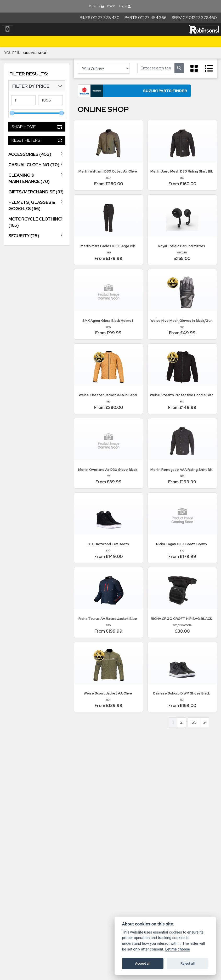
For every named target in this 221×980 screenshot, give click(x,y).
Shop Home (37, 127)
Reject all (188, 963)
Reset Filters (37, 140)
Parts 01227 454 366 (146, 18)
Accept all (143, 963)
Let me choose (178, 949)
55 (194, 725)
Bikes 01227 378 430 (100, 18)
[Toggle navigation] (8, 29)
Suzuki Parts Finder (127, 93)
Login (126, 6)
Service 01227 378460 (194, 18)
